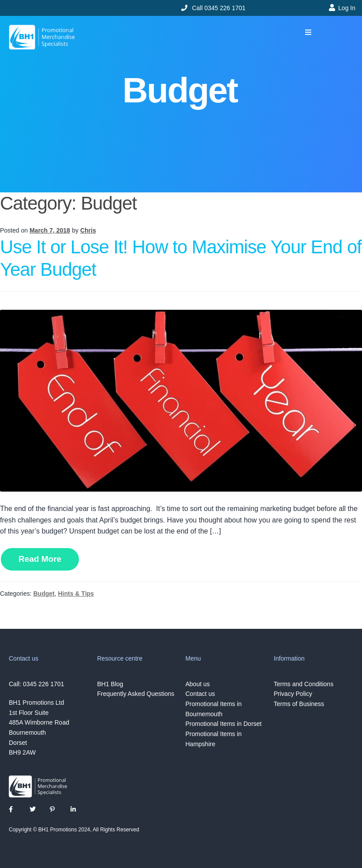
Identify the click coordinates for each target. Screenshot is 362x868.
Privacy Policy (293, 694)
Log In (347, 8)
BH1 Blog (110, 684)
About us (198, 684)
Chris (88, 230)
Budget (44, 594)
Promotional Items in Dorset (224, 724)
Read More (40, 559)
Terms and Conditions (304, 684)
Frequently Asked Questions (136, 694)
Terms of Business (299, 704)
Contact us (200, 694)
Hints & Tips (76, 594)
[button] (308, 32)
